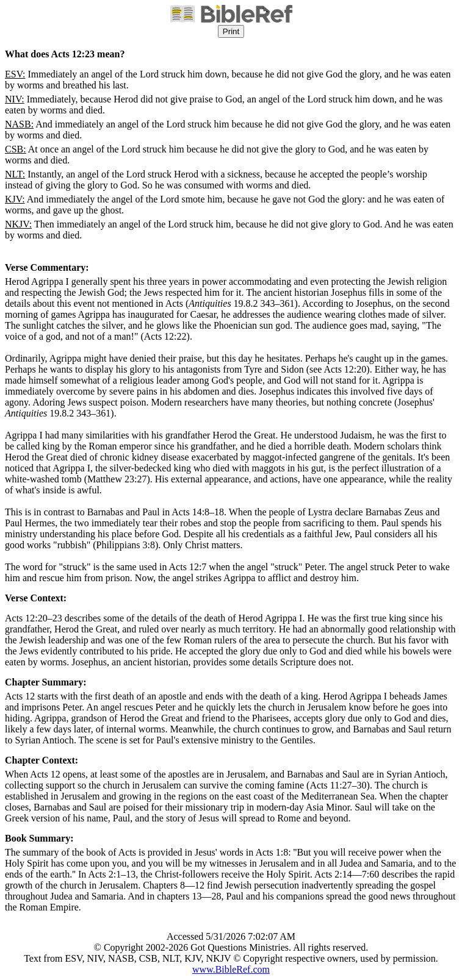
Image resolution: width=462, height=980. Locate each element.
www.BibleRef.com (231, 969)
